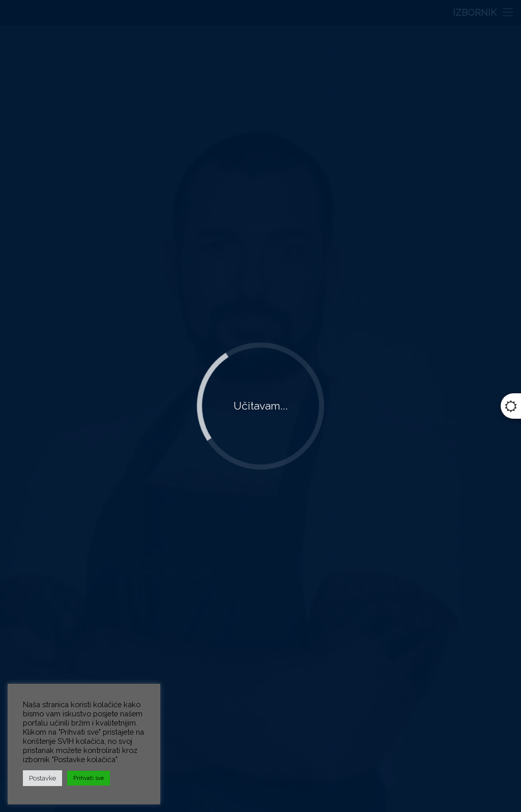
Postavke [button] (42, 778)
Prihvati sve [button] (89, 778)
